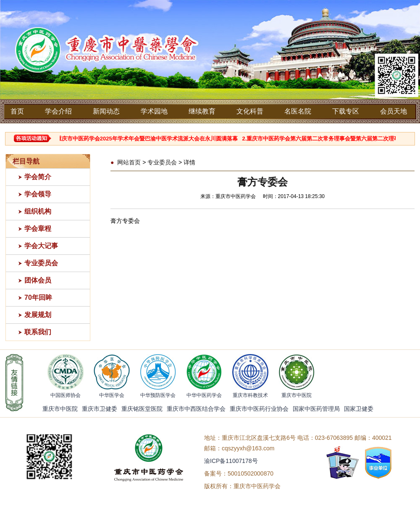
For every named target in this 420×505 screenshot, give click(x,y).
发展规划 (38, 315)
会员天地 (394, 111)
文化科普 (250, 111)
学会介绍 (58, 111)
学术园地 (154, 111)
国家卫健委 (359, 409)
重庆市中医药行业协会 (259, 409)
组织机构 (38, 211)
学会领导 (38, 194)
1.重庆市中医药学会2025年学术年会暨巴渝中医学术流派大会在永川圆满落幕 (147, 139)
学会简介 (38, 177)
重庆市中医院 (60, 409)
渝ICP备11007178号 (231, 461)
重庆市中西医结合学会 (196, 409)
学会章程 (38, 229)
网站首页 (129, 162)
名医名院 (298, 111)
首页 (17, 111)
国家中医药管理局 (316, 409)
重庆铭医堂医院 (142, 409)
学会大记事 (41, 246)
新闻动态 (106, 111)
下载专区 (346, 111)
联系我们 (38, 332)
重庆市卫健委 (100, 409)
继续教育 (202, 111)
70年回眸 (38, 297)
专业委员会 (41, 263)
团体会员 (38, 280)
